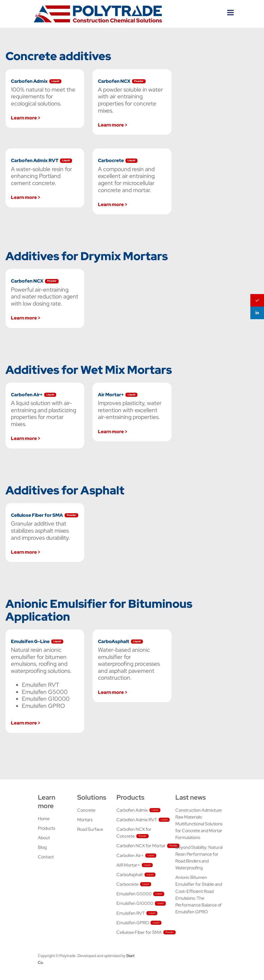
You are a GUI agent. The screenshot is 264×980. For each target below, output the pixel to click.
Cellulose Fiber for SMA (139, 932)
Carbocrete (127, 884)
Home (44, 819)
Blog (42, 847)
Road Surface (90, 829)
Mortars (85, 820)
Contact (46, 857)
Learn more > (26, 118)
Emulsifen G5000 (134, 894)
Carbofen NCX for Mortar (141, 846)
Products (46, 828)
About (44, 838)
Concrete (86, 810)
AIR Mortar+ (128, 865)
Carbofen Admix (132, 810)
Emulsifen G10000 (135, 903)
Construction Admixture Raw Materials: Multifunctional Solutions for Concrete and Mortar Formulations (199, 824)
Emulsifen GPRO (133, 923)
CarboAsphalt (130, 875)
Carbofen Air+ (130, 856)
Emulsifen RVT (131, 913)
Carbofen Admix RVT (137, 820)
